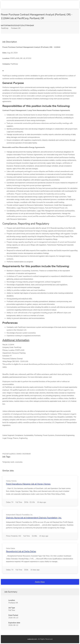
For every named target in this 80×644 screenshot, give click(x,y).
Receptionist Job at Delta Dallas (21, 551)
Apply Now (40, 582)
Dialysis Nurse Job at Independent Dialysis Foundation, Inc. (34, 518)
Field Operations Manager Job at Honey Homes (28, 484)
